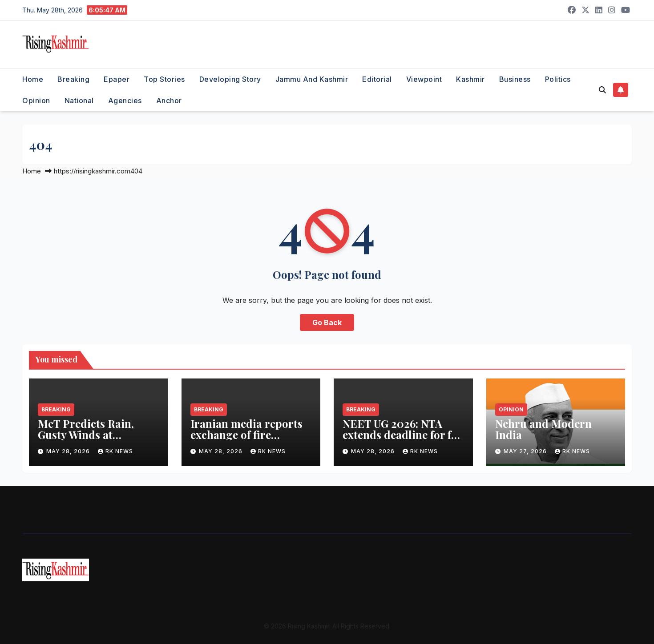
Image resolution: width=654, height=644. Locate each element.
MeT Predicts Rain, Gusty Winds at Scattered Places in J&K (97, 435)
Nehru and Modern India (543, 429)
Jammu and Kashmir (312, 79)
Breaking (73, 79)
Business (515, 79)
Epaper (117, 79)
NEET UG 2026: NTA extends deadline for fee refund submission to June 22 (402, 440)
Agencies (125, 101)
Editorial (377, 79)
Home (33, 79)
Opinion (36, 101)
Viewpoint (424, 79)
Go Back (327, 322)
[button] (602, 90)
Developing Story (230, 79)
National (79, 101)
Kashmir (470, 79)
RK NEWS (115, 451)
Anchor (169, 101)
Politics (558, 79)
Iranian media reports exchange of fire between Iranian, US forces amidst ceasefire (248, 440)
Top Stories (164, 79)
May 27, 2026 (526, 451)
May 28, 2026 (69, 451)
